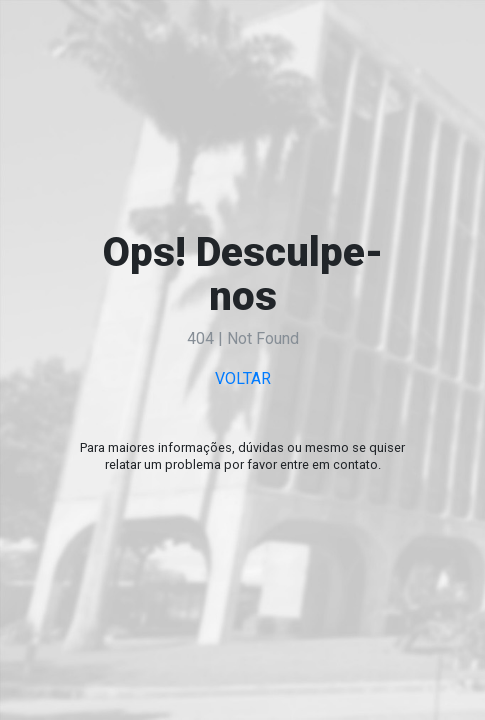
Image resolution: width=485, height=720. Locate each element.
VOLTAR (243, 378)
